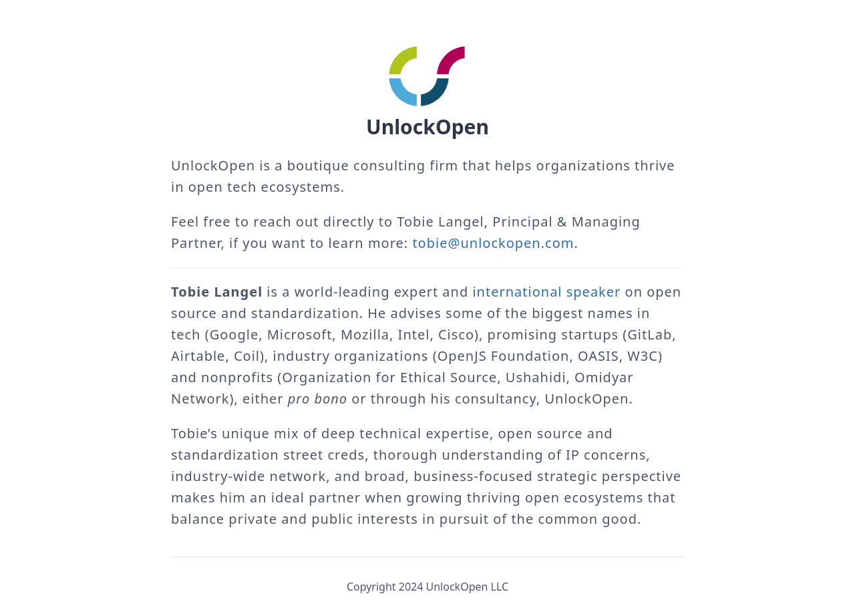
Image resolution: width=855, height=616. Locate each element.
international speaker (546, 292)
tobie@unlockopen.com (493, 243)
